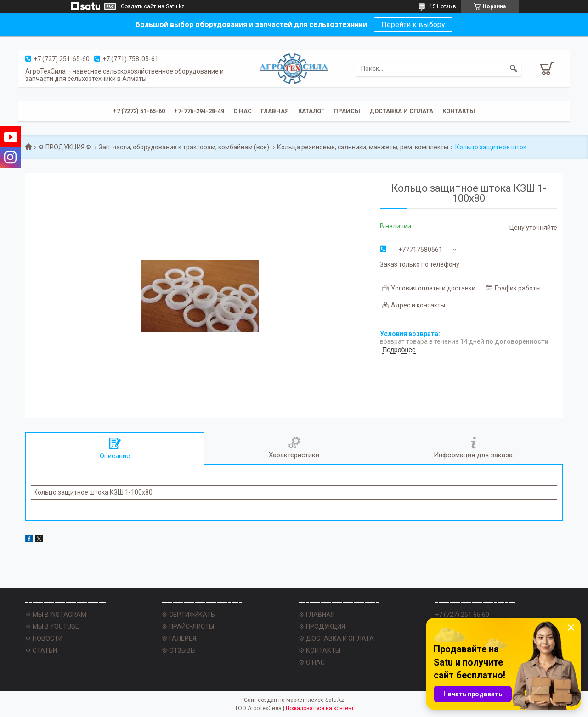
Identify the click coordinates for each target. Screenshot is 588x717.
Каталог (311, 111)
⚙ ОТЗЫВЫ (179, 650)
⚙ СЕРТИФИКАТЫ (189, 615)
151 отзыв (443, 6)
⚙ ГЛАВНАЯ (317, 615)
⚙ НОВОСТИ (44, 638)
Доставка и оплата (401, 111)
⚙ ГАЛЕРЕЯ (179, 638)
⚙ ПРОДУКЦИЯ (322, 626)
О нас (243, 111)
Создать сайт (138, 6)
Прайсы (347, 111)
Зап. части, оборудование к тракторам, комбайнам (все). (185, 147)
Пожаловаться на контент (320, 708)
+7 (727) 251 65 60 (462, 615)
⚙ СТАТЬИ (41, 650)
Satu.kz (335, 700)
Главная (275, 111)
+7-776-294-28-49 (199, 111)
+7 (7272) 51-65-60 (139, 111)
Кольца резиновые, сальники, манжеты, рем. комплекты (363, 147)
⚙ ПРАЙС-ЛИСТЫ (188, 626)
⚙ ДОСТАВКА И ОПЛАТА (336, 638)
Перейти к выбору (413, 25)
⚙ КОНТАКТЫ (319, 650)
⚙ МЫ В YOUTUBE (52, 626)
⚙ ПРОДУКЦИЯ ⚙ (65, 147)
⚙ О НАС (312, 662)
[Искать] (514, 68)
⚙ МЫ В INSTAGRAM (56, 615)
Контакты (459, 111)
